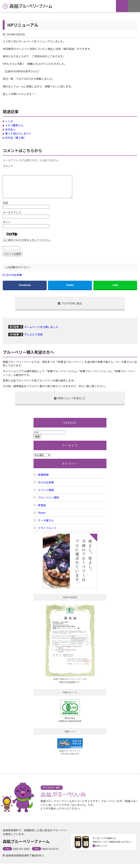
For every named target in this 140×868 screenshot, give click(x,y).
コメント (8, 166)
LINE (115, 289)
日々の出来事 (14, 279)
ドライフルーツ (47, 532)
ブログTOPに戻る (70, 308)
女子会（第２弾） (16, 138)
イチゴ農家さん (14, 125)
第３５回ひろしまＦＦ (18, 133)
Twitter (70, 289)
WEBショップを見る (70, 402)
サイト (7, 226)
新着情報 (43, 479)
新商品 (42, 509)
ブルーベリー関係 (49, 502)
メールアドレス (12, 217)
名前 (5, 207)
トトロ (9, 121)
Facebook (25, 289)
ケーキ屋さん (46, 525)
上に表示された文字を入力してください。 (28, 245)
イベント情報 (46, 494)
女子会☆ (10, 129)
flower (42, 517)
